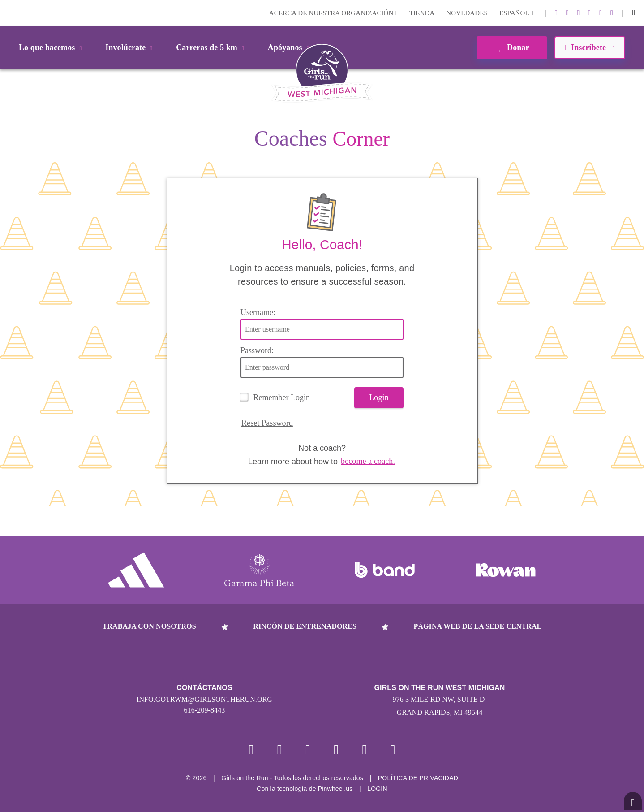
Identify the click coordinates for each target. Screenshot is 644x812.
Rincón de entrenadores (305, 626)
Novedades (467, 13)
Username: (258, 312)
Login (9, 13)
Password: (257, 350)
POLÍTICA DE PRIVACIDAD (418, 778)
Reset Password (267, 423)
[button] (633, 13)
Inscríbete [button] (590, 48)
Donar (512, 48)
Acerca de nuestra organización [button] (333, 13)
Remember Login (282, 397)
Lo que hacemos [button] (52, 48)
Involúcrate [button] (130, 48)
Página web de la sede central (478, 626)
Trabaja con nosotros (149, 626)
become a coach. (368, 461)
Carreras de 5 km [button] (212, 48)
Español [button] (516, 13)
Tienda (422, 13)
